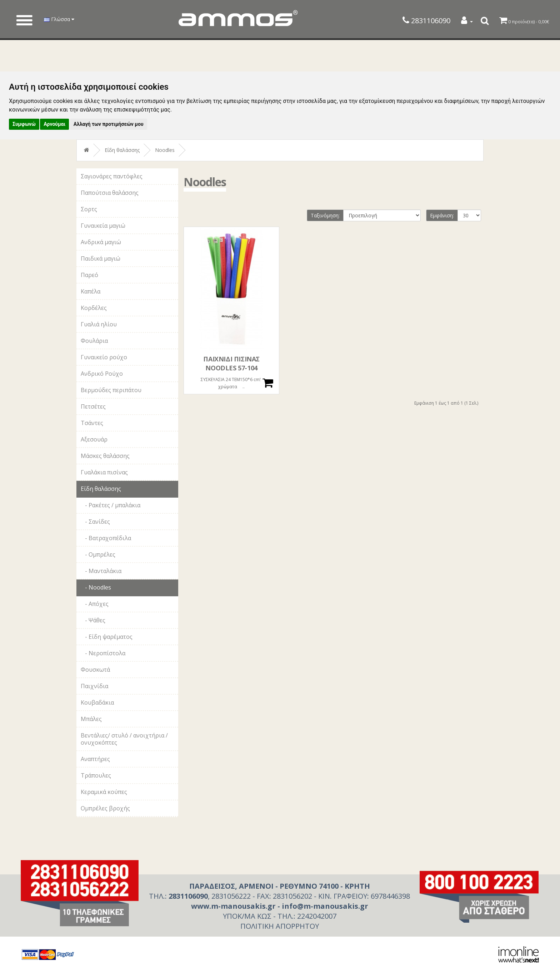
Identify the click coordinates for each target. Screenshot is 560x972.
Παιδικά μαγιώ (101, 258)
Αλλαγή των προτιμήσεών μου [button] (109, 124)
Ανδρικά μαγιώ (101, 242)
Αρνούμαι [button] (54, 124)
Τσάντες (92, 423)
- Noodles (96, 587)
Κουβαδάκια (97, 702)
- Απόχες (95, 604)
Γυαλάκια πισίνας (104, 472)
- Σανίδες (95, 522)
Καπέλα (91, 291)
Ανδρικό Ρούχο (102, 374)
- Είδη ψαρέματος (107, 637)
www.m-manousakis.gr (233, 906)
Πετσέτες (93, 406)
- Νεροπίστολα (103, 653)
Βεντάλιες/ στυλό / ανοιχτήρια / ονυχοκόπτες (124, 739)
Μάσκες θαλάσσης (105, 456)
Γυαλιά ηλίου (99, 324)
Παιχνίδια (94, 686)
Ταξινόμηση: (325, 215)
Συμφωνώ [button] (24, 124)
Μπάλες (91, 719)
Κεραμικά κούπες (104, 792)
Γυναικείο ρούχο (104, 357)
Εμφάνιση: (442, 215)
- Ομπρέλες (98, 554)
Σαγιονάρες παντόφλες (112, 176)
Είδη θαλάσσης (122, 150)
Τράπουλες (96, 775)
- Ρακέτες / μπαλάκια (111, 505)
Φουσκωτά (95, 670)
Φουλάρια (94, 341)
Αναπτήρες (95, 759)
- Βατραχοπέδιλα (106, 538)
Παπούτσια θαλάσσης (110, 193)
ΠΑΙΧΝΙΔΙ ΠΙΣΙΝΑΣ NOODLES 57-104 (231, 363)
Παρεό (89, 275)
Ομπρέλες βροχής (105, 808)
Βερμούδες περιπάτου (111, 390)
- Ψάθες (93, 620)
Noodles (165, 150)
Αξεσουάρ (94, 439)
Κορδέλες (94, 308)
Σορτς (89, 209)
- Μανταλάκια (101, 571)
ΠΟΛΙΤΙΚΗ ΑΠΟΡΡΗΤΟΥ (280, 926)
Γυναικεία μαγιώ (103, 226)
